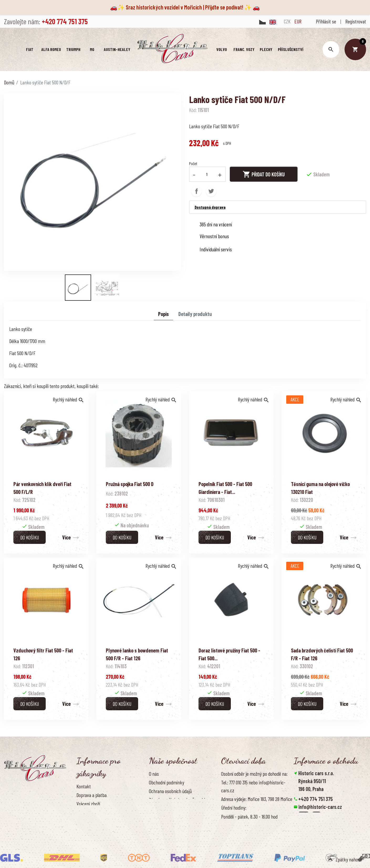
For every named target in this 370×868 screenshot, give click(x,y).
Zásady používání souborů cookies (179, 800)
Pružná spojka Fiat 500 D (130, 484)
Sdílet (196, 191)
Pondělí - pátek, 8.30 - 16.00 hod (249, 816)
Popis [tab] (163, 314)
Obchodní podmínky (166, 782)
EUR (298, 21)
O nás (154, 774)
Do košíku (30, 537)
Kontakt (84, 786)
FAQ (80, 812)
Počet (193, 163)
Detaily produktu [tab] (195, 314)
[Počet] (207, 174)
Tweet (211, 191)
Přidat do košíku (264, 174)
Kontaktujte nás (91, 821)
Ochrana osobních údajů (170, 791)
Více (66, 537)
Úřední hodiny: (234, 808)
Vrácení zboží (88, 804)
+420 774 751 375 (316, 799)
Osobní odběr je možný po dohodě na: (254, 774)
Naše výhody (160, 809)
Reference (86, 830)
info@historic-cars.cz (320, 807)
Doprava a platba (92, 795)
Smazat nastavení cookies (319, 830)
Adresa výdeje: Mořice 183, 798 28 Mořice (257, 799)
